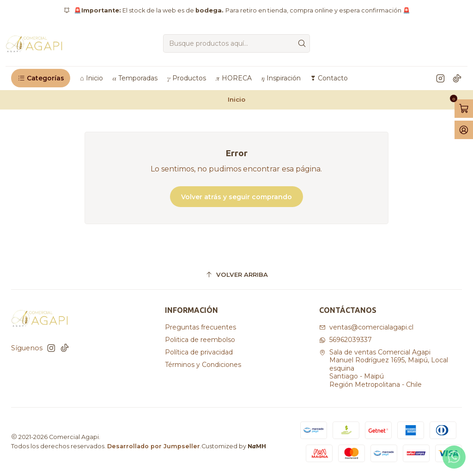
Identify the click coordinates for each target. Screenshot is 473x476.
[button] (41, 78)
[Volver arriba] (236, 275)
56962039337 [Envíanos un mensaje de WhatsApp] (346, 340)
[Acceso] (464, 130)
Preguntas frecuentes (200, 327)
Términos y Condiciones (203, 365)
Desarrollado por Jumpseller (154, 446)
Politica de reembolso (200, 340)
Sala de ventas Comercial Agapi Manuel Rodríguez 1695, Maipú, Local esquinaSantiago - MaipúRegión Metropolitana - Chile (384, 368)
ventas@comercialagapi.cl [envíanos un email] (366, 327)
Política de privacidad (199, 352)
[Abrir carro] (464, 109)
